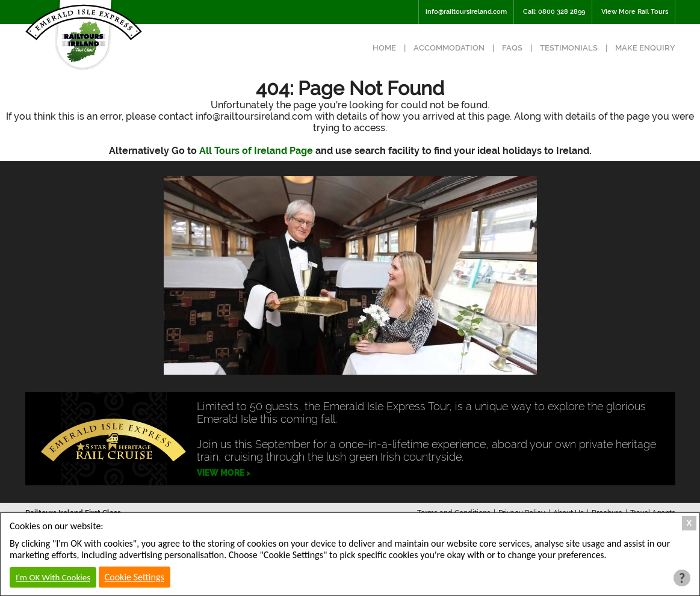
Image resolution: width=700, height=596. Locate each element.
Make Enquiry (645, 48)
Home (384, 48)
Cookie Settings (135, 577)
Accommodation (449, 48)
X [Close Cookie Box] (689, 523)
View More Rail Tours (635, 12)
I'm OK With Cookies (53, 577)
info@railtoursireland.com (466, 12)
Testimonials (569, 48)
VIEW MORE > (224, 473)
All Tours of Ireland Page (256, 151)
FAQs (512, 48)
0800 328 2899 (562, 12)
